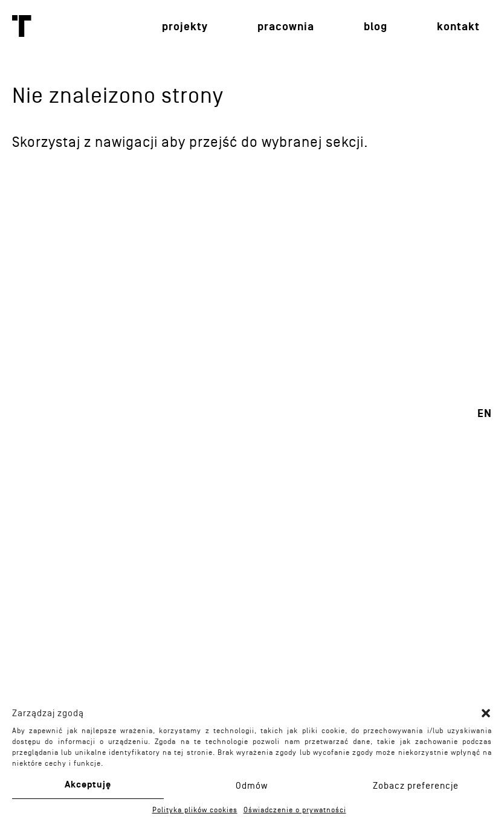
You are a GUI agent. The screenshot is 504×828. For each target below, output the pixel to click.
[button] (486, 713)
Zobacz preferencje (416, 786)
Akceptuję (88, 785)
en (485, 414)
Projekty (185, 27)
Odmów (252, 786)
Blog (376, 27)
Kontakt (458, 27)
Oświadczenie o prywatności (295, 810)
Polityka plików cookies (195, 810)
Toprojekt (22, 26)
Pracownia (286, 27)
